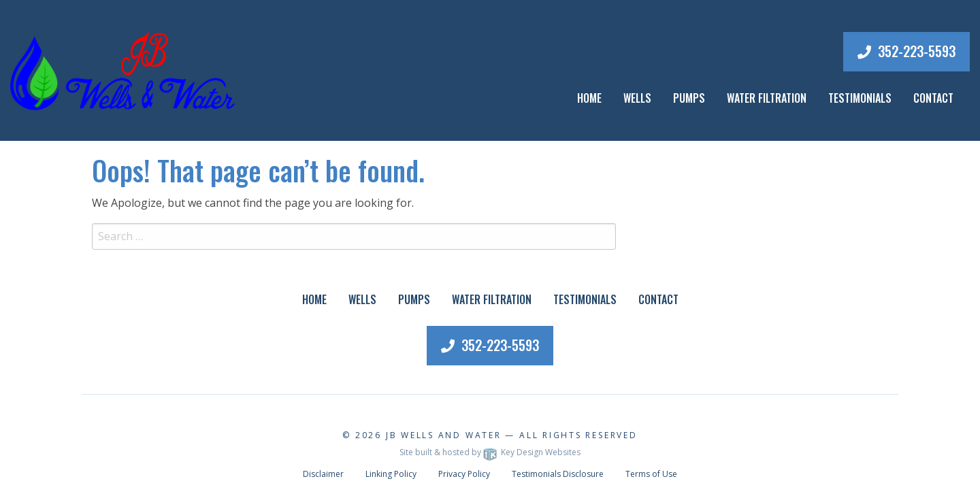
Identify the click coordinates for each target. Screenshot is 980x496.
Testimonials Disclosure (558, 474)
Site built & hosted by (490, 452)
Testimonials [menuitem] (585, 299)
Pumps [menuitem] (414, 299)
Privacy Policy (464, 474)
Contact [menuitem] (658, 299)
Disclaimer (323, 474)
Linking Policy (391, 474)
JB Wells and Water (444, 435)
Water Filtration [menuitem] (492, 299)
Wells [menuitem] (637, 98)
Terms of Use (651, 474)
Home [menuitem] (589, 98)
